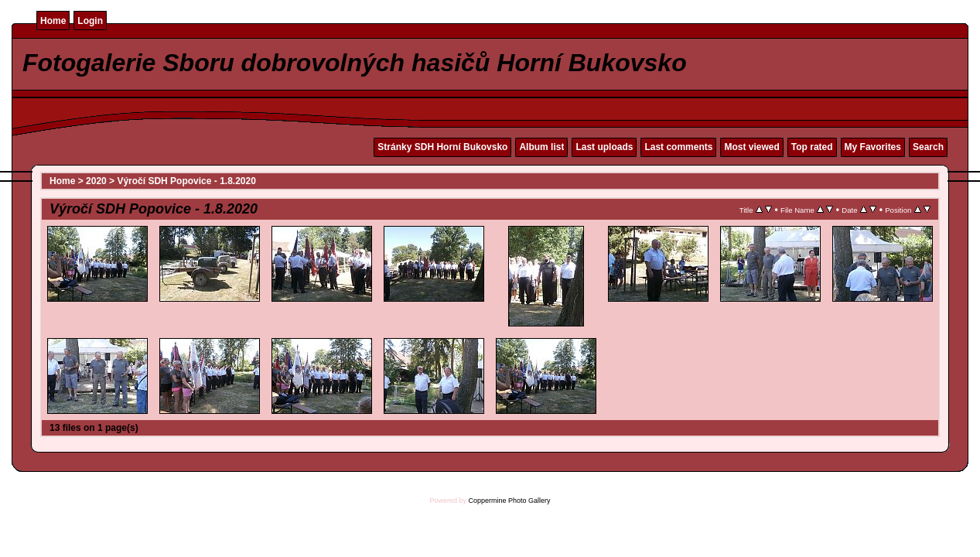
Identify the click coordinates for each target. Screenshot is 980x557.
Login (90, 21)
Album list (541, 147)
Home (53, 21)
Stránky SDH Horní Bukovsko (442, 147)
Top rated (812, 147)
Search (928, 147)
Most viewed (751, 147)
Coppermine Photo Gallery (509, 501)
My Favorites (873, 147)
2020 (96, 181)
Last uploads (604, 147)
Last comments (678, 147)
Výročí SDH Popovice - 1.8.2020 (186, 181)
